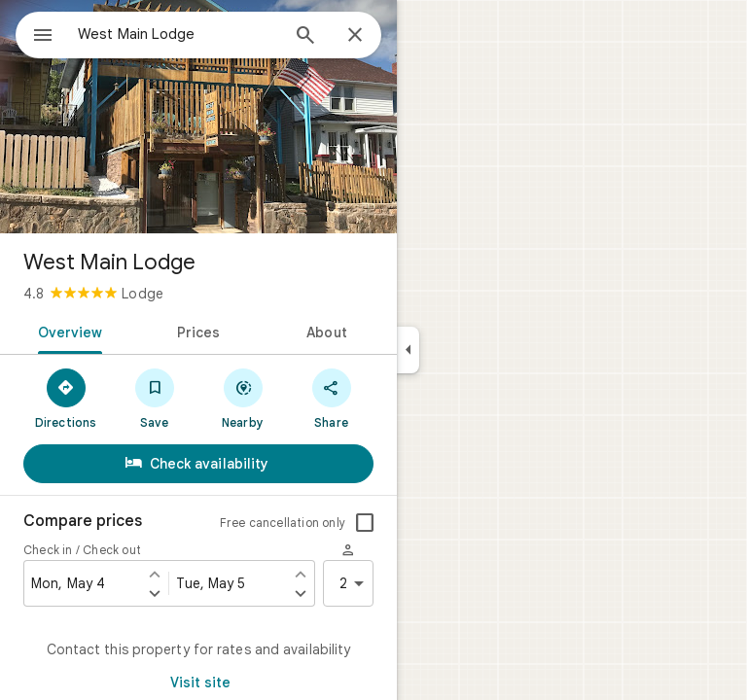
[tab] (67, 331)
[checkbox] (365, 523)
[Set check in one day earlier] (155, 574)
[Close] (355, 36)
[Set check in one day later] (155, 593)
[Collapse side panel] (408, 350)
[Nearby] (243, 398)
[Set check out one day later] (301, 593)
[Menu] (43, 37)
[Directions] (66, 398)
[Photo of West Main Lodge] (198, 117)
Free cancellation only (283, 523)
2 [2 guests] (355, 583)
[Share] (331, 398)
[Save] (154, 398)
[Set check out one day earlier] (301, 574)
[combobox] (178, 34)
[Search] (305, 37)
